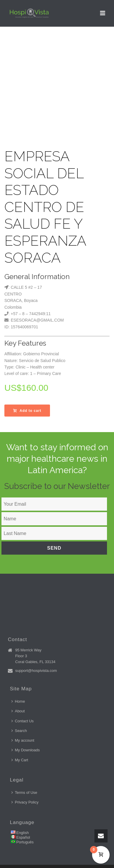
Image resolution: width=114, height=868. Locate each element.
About (18, 711)
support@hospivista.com (36, 671)
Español (23, 837)
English (23, 833)
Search (19, 731)
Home (18, 701)
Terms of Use (24, 793)
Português (25, 842)
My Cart (20, 760)
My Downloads (26, 750)
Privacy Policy (25, 802)
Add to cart (27, 411)
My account (23, 740)
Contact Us (23, 721)
